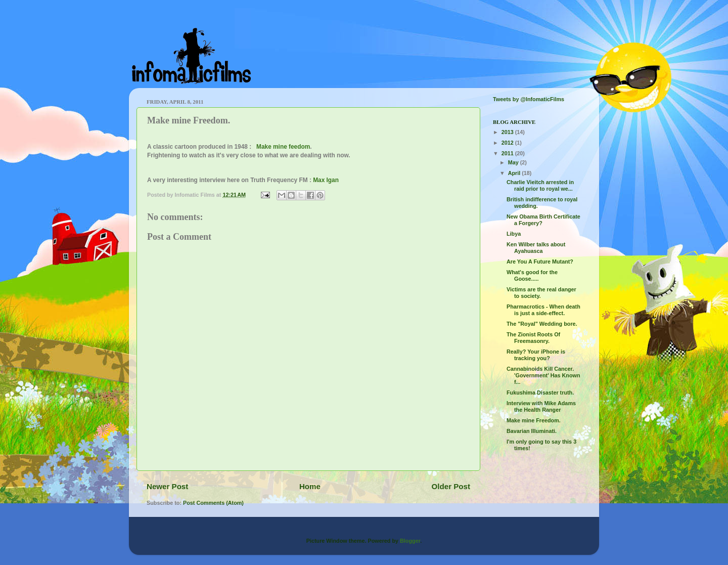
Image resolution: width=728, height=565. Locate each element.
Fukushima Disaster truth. (540, 393)
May (514, 162)
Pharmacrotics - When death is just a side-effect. (543, 310)
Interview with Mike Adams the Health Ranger (541, 406)
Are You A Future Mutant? (540, 262)
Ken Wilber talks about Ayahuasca (536, 248)
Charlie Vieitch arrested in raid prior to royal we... (540, 185)
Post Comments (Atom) (213, 503)
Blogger (410, 541)
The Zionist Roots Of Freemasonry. (533, 338)
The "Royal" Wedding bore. (542, 324)
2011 (508, 153)
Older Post (451, 486)
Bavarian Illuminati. (532, 431)
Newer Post (167, 486)
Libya (514, 234)
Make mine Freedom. (534, 420)
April (515, 173)
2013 (508, 132)
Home (310, 486)
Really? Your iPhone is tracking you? (536, 355)
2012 (508, 143)
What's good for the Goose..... (532, 275)
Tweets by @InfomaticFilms (529, 99)
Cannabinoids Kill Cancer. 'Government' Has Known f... (543, 375)
